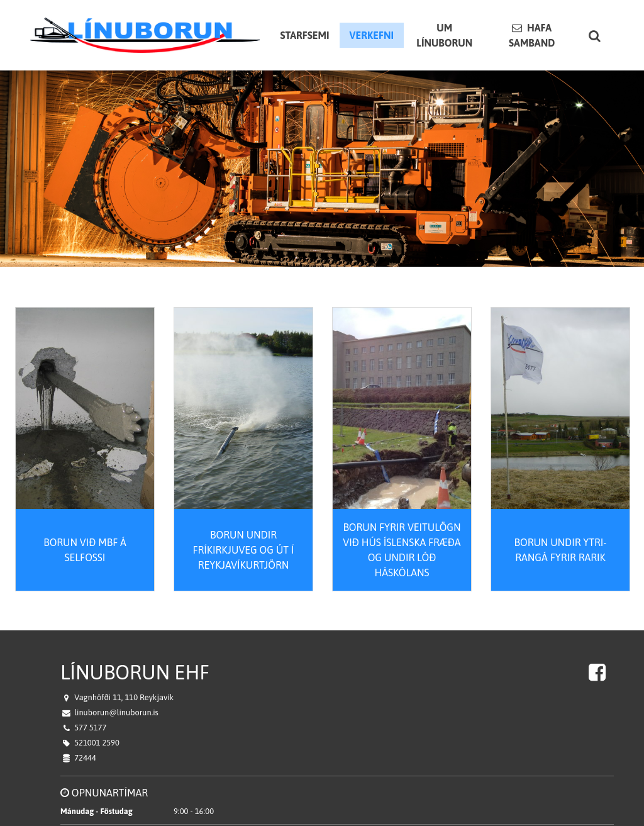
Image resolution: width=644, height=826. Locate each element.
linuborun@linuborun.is (116, 701)
